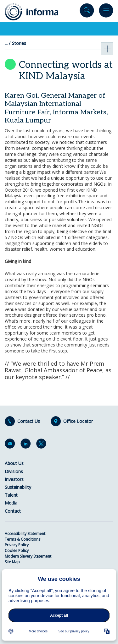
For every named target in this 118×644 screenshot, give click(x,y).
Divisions (14, 471)
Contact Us (29, 421)
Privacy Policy (17, 545)
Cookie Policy (17, 551)
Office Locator (78, 421)
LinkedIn (27, 445)
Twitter (42, 445)
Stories (19, 43)
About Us (14, 463)
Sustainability (18, 487)
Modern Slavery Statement (28, 556)
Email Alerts (11, 445)
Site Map (12, 562)
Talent (11, 495)
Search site (87, 12)
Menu (106, 12)
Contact (13, 511)
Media (11, 503)
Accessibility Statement (25, 534)
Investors (14, 479)
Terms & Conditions (22, 539)
